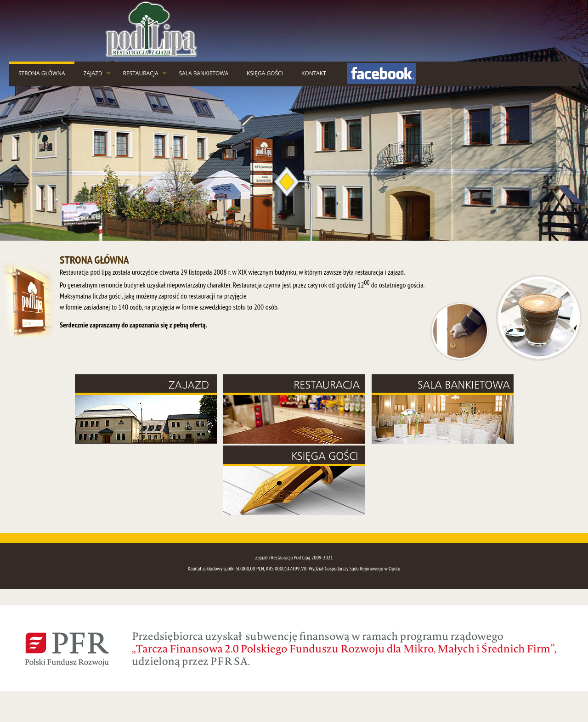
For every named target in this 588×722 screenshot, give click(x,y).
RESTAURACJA (141, 73)
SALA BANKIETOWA (204, 73)
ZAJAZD (93, 73)
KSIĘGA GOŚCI (265, 73)
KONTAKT (314, 73)
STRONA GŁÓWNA (42, 73)
